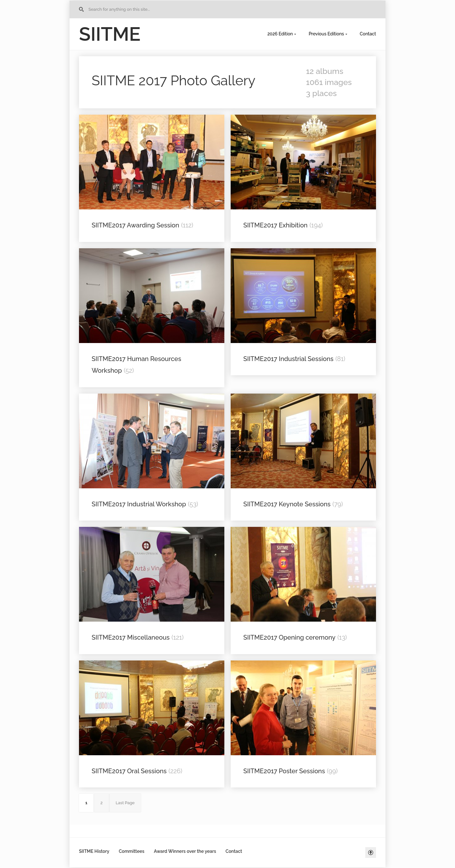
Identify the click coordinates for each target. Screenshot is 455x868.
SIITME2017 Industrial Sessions (288, 359)
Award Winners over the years (185, 851)
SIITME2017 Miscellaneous (131, 637)
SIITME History (94, 851)
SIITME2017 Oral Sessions (129, 771)
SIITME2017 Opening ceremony (289, 637)
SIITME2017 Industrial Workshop (139, 504)
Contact (368, 34)
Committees (132, 851)
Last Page (125, 803)
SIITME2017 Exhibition (275, 225)
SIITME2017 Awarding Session (135, 225)
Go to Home (82, 9)
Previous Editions (326, 34)
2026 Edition (280, 34)
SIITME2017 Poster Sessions (284, 771)
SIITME (110, 34)
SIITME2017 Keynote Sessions (287, 504)
